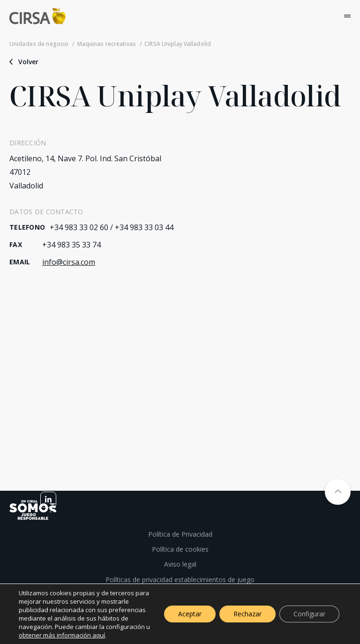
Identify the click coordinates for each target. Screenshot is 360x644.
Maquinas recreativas (107, 44)
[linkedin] (48, 500)
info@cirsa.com (69, 262)
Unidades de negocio (39, 44)
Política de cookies (180, 549)
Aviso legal (180, 564)
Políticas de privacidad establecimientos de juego (180, 580)
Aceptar (190, 614)
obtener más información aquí (62, 635)
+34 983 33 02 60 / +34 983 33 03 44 (112, 227)
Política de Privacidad (180, 534)
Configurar (309, 614)
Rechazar (247, 614)
